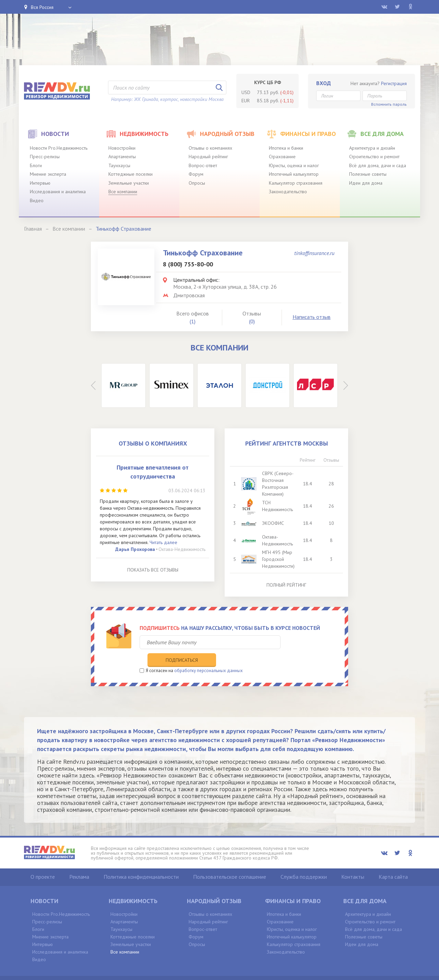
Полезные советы (368, 174)
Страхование (282, 157)
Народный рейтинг (208, 157)
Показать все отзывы (153, 570)
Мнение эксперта (48, 174)
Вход (324, 83)
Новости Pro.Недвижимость (59, 148)
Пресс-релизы (45, 157)
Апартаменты (122, 157)
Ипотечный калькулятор (294, 174)
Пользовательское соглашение (230, 863)
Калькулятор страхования (296, 183)
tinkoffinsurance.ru (314, 253)
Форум (196, 174)
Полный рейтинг (286, 585)
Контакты (353, 863)
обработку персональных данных (209, 656)
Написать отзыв (312, 317)
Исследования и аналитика (58, 192)
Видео (37, 200)
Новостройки (122, 148)
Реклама (79, 863)
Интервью (40, 183)
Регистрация (394, 83)
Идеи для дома (366, 183)
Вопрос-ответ (203, 165)
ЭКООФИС (274, 523)
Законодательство (288, 192)
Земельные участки (129, 183)
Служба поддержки (304, 863)
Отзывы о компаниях (210, 148)
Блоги (36, 165)
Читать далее (163, 542)
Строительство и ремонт (374, 157)
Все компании (123, 192)
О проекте (43, 863)
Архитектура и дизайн (372, 148)
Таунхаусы (119, 165)
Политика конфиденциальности (141, 863)
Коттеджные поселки (130, 174)
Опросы (197, 183)
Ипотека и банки (286, 148)
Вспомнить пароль (389, 104)
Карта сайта (393, 863)
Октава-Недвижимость (182, 549)
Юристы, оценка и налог (294, 165)
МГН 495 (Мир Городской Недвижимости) (279, 559)
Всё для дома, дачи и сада (378, 165)
